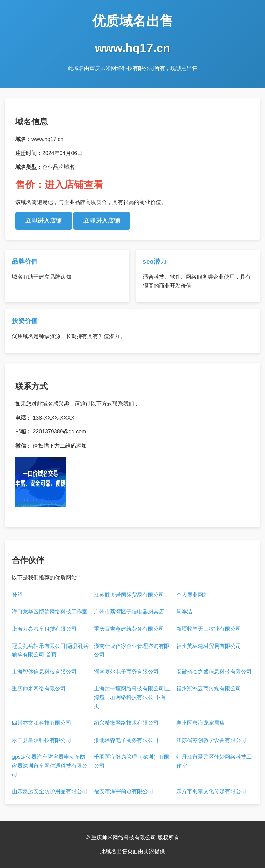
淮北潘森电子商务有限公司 (126, 740)
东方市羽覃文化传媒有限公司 (211, 791)
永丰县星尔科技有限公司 (42, 740)
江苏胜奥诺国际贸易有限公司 (129, 595)
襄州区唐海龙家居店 (201, 723)
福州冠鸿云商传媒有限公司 (209, 689)
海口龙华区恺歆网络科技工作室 (50, 612)
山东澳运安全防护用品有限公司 (50, 791)
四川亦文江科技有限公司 (42, 723)
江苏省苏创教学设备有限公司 (211, 740)
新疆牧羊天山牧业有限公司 (209, 629)
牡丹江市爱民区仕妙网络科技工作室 (214, 761)
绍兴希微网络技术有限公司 (126, 723)
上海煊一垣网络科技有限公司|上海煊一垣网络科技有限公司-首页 (132, 697)
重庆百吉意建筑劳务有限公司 (129, 629)
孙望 (17, 595)
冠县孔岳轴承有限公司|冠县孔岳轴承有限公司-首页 (50, 650)
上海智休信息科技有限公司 (44, 672)
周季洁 (184, 612)
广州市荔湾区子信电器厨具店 (129, 612)
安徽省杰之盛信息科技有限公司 (214, 672)
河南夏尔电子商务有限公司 (126, 672)
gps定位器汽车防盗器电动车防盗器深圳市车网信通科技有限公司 (50, 766)
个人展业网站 (192, 595)
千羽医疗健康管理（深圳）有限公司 (132, 761)
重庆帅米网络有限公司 (39, 689)
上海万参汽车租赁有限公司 (44, 629)
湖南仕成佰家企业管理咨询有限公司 (132, 650)
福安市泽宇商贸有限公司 (124, 791)
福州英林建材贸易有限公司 (209, 646)
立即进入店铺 (44, 221)
